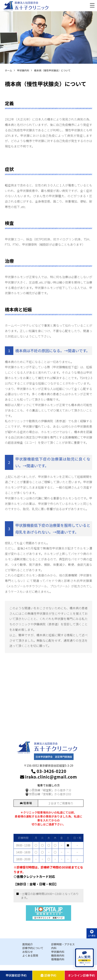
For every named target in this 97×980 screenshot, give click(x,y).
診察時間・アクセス (63, 944)
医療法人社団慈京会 (26, 3)
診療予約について (33, 948)
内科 (54, 948)
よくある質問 (30, 955)
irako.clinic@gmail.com (48, 777)
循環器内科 (58, 959)
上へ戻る (92, 933)
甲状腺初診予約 (16, 975)
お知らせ (28, 952)
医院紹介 (28, 944)
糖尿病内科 (58, 955)
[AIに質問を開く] (84, 958)
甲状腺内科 (58, 952)
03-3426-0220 (48, 771)
